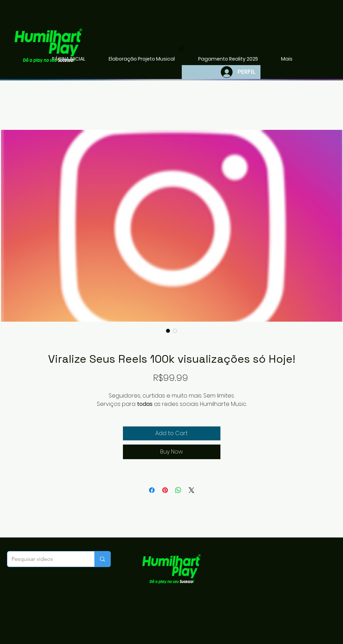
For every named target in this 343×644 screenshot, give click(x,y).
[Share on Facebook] (152, 490)
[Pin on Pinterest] (165, 490)
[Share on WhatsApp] (178, 490)
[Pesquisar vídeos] (46, 559)
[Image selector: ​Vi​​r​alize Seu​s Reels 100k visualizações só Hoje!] (168, 331)
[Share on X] (192, 490)
